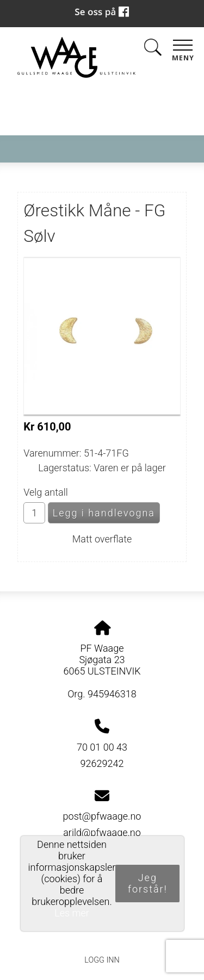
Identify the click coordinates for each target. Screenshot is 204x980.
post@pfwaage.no (102, 816)
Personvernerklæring (102, 935)
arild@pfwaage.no (102, 832)
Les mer (72, 913)
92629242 (102, 763)
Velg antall (46, 492)
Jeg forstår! (148, 883)
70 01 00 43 (102, 747)
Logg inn (102, 960)
